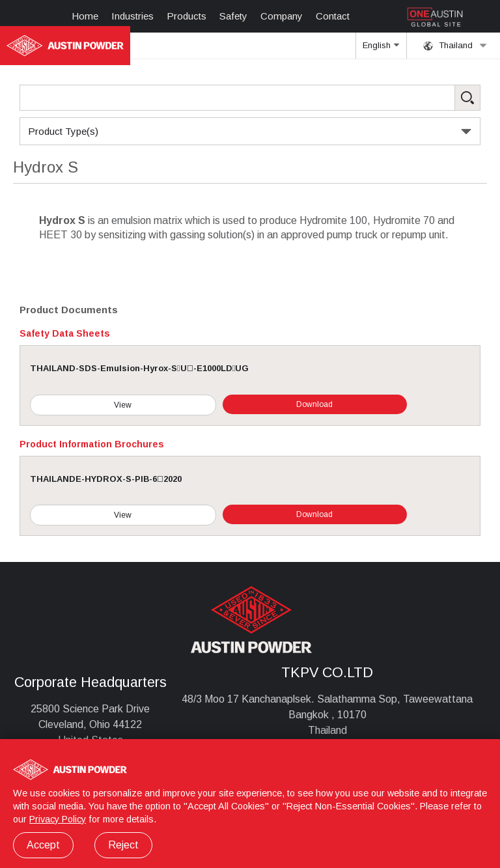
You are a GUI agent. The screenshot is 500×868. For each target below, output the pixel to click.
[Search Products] (250, 98)
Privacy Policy (58, 819)
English (381, 49)
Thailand (455, 46)
